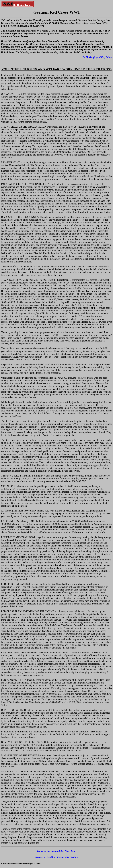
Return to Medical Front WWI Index (56, 857)
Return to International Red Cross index (56, 851)
